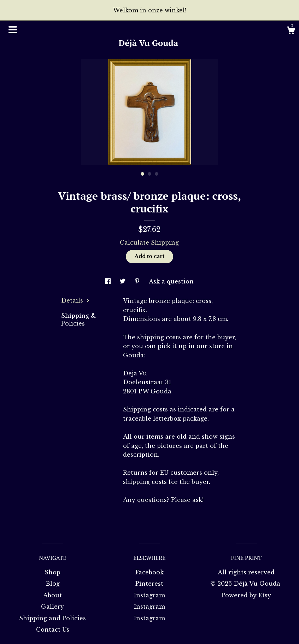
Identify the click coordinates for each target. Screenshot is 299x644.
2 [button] (149, 174)
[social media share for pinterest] (138, 281)
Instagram (149, 595)
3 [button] (157, 174)
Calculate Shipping (149, 242)
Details (75, 300)
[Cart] (291, 31)
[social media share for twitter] (123, 281)
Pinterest (149, 584)
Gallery (52, 607)
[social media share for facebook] (109, 281)
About (52, 595)
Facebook (149, 572)
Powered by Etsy (246, 595)
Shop (52, 572)
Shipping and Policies (52, 618)
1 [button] (142, 174)
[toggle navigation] (13, 30)
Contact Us (53, 630)
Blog (53, 584)
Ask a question (171, 281)
